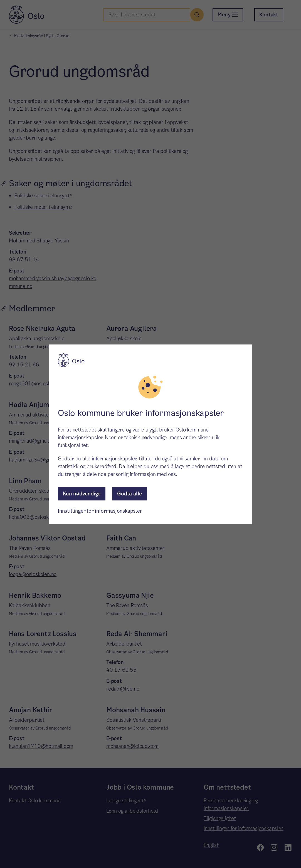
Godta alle (129, 494)
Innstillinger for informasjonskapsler (100, 511)
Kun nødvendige (82, 494)
